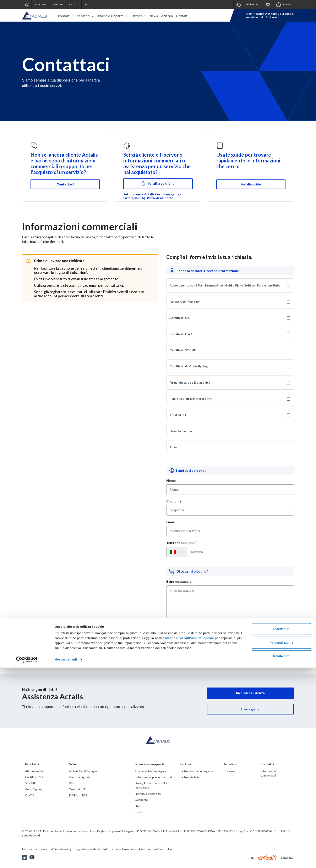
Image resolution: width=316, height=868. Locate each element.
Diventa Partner (181, 431)
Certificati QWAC (182, 334)
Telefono (182, 543)
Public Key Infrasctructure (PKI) (192, 399)
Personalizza (281, 843)
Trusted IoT (178, 415)
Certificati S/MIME (183, 350)
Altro (173, 447)
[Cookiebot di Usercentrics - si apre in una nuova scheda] (27, 860)
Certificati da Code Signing (189, 366)
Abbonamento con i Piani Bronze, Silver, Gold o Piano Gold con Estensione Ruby (225, 285)
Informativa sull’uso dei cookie (190, 838)
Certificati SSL (180, 318)
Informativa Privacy (273, 644)
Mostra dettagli (66, 860)
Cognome (174, 501)
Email (171, 522)
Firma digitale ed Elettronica (190, 382)
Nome (171, 480)
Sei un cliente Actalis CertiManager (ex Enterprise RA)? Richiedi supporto (152, 196)
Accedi (287, 5)
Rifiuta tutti (281, 856)
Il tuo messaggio (179, 581)
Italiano (254, 5)
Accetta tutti (281, 829)
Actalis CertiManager (185, 302)
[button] (66, 15)
